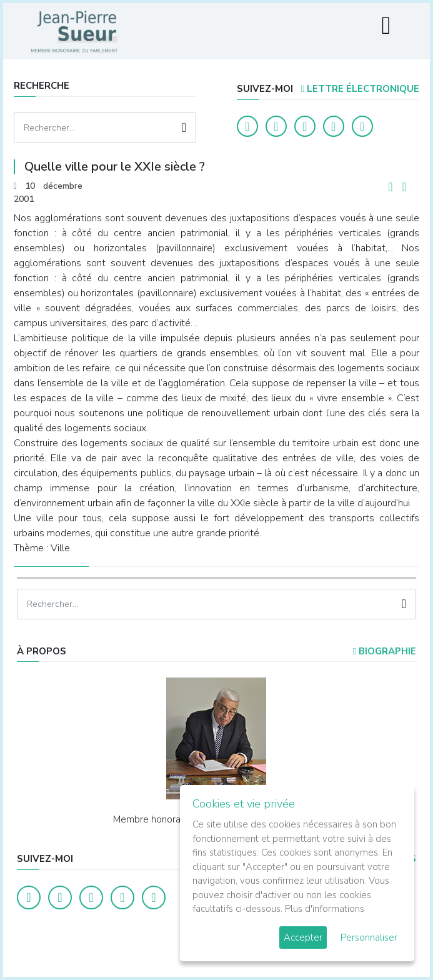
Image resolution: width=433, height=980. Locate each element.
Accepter (303, 937)
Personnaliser (369, 937)
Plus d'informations (325, 909)
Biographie (385, 651)
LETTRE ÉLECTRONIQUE (360, 89)
